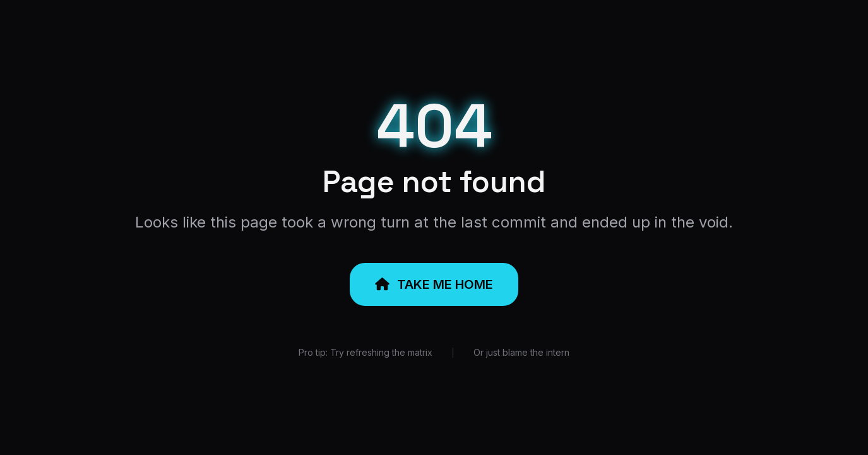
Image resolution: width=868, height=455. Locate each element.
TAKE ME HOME (434, 284)
